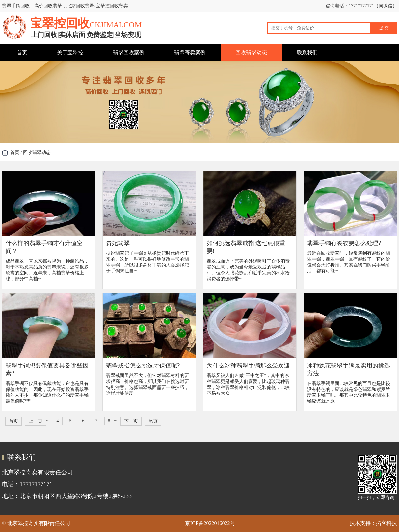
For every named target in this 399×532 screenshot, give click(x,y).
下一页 (131, 421)
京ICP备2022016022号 (210, 523)
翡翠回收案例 (129, 52)
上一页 (36, 421)
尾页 (153, 421)
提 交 (384, 28)
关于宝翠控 (70, 52)
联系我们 (307, 52)
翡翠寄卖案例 (190, 52)
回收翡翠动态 (251, 52)
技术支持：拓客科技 (373, 523)
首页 (22, 52)
